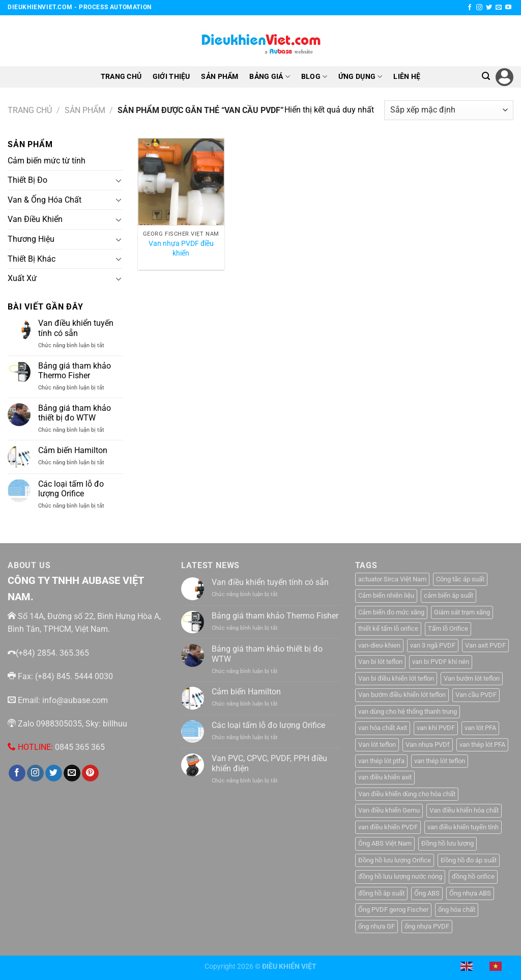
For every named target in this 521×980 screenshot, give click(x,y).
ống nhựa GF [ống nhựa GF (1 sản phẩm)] (377, 926)
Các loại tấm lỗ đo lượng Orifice (71, 489)
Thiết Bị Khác (32, 258)
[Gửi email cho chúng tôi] (499, 8)
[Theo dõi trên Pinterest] (90, 773)
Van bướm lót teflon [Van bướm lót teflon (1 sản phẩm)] (472, 678)
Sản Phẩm (85, 110)
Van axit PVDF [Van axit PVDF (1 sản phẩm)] (485, 645)
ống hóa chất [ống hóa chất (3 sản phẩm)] (457, 909)
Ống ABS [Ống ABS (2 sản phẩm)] (427, 893)
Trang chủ (30, 110)
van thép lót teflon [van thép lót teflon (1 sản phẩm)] (440, 761)
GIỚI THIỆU (171, 77)
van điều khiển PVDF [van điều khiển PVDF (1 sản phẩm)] (388, 827)
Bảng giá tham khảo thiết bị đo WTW (75, 413)
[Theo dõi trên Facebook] (470, 8)
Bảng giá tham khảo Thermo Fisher (75, 371)
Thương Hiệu (31, 239)
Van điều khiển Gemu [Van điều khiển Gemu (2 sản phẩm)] (389, 810)
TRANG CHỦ (121, 77)
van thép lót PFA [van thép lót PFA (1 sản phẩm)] (482, 745)
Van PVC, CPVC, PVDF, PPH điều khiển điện (269, 763)
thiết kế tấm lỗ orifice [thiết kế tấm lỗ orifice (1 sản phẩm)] (388, 628)
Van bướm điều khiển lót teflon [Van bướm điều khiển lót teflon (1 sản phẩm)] (402, 695)
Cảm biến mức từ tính (47, 161)
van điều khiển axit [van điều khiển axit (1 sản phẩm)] (385, 777)
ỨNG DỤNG (360, 77)
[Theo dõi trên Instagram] (479, 8)
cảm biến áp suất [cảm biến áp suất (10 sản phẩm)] (448, 595)
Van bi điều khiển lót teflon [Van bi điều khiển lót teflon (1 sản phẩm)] (396, 678)
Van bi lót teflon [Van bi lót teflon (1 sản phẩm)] (380, 662)
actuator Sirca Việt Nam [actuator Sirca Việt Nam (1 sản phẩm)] (392, 579)
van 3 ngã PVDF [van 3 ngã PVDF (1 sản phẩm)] (433, 645)
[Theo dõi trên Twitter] (489, 8)
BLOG (314, 77)
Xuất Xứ (22, 278)
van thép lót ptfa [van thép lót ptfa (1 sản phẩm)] (381, 761)
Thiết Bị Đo (27, 180)
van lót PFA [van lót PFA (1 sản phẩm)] (480, 728)
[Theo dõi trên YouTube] (508, 8)
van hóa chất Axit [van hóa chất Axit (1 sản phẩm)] (383, 728)
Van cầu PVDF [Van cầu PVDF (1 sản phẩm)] (476, 695)
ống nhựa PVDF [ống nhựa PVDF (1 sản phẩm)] (427, 926)
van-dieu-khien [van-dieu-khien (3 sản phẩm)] (379, 645)
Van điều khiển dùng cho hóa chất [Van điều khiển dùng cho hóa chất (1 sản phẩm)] (407, 794)
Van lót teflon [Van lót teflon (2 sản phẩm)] (377, 745)
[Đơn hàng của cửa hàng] (449, 110)
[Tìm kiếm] (486, 76)
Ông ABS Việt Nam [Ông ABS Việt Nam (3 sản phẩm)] (385, 843)
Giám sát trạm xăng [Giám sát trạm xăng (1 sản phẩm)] (462, 612)
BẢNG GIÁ (270, 77)
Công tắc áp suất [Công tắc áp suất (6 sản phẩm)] (460, 579)
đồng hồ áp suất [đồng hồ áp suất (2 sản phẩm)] (381, 893)
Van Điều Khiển (35, 219)
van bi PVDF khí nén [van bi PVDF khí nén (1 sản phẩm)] (441, 662)
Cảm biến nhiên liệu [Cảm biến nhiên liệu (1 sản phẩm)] (386, 595)
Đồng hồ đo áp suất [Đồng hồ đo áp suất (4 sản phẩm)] (469, 860)
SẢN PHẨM (220, 77)
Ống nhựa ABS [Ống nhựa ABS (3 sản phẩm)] (470, 893)
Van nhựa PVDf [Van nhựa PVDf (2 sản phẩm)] (428, 745)
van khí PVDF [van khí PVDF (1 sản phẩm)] (436, 728)
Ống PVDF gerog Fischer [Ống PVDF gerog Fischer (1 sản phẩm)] (393, 909)
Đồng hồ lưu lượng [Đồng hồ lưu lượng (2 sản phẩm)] (447, 843)
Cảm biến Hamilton (73, 450)
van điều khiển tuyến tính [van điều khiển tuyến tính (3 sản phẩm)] (463, 827)
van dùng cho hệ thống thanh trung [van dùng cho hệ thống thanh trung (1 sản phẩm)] (408, 711)
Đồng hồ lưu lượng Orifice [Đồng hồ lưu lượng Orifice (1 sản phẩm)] (395, 860)
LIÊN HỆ (407, 77)
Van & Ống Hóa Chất (45, 200)
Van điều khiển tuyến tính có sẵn (76, 328)
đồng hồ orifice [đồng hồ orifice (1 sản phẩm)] (473, 876)
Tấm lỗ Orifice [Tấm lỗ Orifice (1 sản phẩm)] (448, 628)
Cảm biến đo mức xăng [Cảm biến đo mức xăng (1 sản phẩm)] (391, 612)
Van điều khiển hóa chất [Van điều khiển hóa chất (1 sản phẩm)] (464, 810)
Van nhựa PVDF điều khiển (181, 248)
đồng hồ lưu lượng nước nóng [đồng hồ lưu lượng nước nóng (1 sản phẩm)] (400, 876)
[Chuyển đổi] (119, 180)
